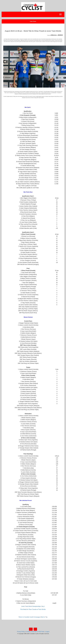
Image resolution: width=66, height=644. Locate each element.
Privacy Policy (21, 632)
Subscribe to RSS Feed (38, 632)
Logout (47, 632)
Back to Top (44, 617)
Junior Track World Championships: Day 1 (33, 606)
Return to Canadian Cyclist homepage (29, 617)
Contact (28, 632)
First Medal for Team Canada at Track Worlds (33, 609)
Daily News (33, 21)
